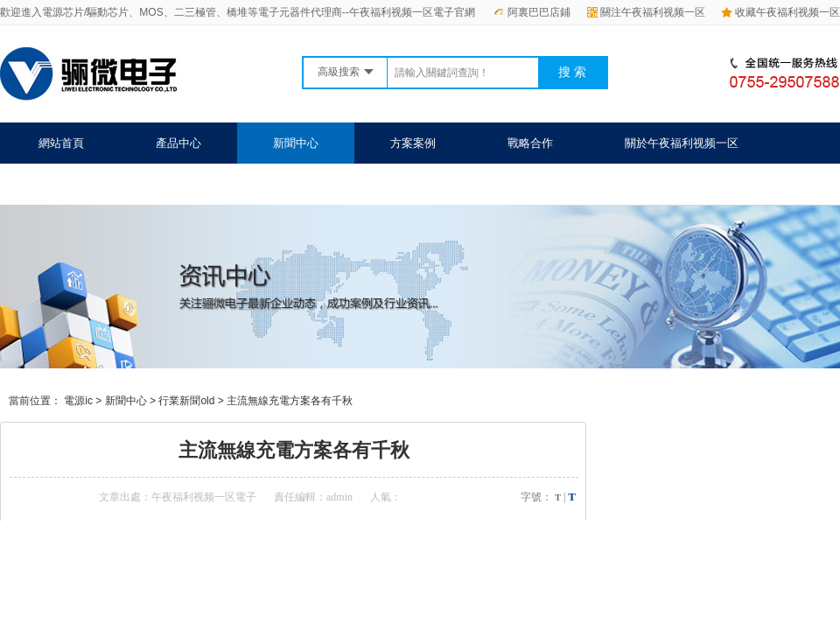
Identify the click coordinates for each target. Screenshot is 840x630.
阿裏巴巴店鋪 (532, 12)
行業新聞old (186, 401)
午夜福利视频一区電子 (204, 497)
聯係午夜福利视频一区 (95, 184)
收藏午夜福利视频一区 (780, 12)
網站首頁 (61, 143)
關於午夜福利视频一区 (682, 143)
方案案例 (413, 143)
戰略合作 (530, 143)
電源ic (78, 401)
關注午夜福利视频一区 (646, 12)
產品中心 (178, 143)
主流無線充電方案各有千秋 (290, 401)
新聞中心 (296, 143)
